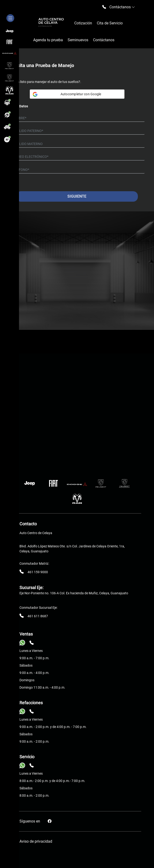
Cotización (83, 23)
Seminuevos (78, 40)
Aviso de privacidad (36, 841)
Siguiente (77, 196)
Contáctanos (104, 40)
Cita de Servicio (110, 23)
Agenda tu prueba (48, 40)
